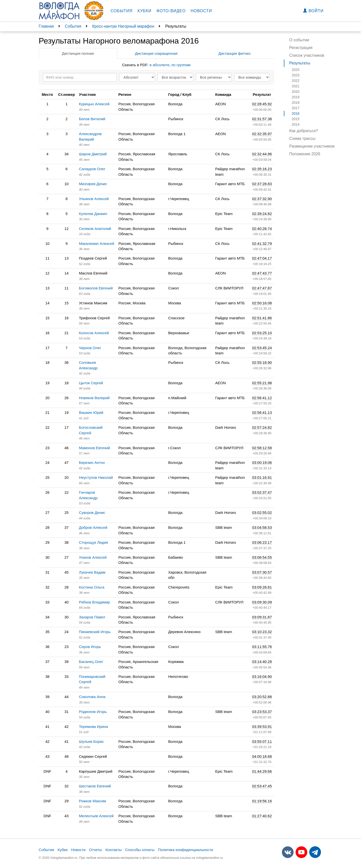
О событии (299, 40)
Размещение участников (312, 146)
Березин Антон (92, 462)
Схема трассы (302, 138)
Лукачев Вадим (92, 572)
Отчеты (96, 850)
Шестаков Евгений (95, 786)
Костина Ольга (92, 587)
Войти (313, 11)
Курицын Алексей (94, 104)
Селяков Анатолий (95, 229)
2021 (296, 86)
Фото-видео (171, 11)
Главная (46, 26)
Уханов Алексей (93, 557)
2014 (296, 124)
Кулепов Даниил (93, 214)
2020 (296, 92)
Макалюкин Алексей (97, 244)
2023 (296, 75)
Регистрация (301, 48)
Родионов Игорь (93, 712)
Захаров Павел (92, 617)
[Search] (80, 77)
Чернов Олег (90, 348)
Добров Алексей (93, 527)
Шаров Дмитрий (93, 154)
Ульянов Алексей (94, 199)
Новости (201, 11)
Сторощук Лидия (93, 542)
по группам (181, 65)
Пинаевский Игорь (95, 632)
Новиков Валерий (94, 398)
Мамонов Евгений (94, 448)
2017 (296, 108)
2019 (296, 97)
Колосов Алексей (94, 333)
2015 (296, 119)
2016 (296, 113)
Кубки (145, 11)
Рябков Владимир (94, 602)
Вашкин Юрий (91, 412)
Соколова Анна (92, 697)
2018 (296, 103)
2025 (296, 70)
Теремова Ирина (93, 727)
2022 (296, 81)
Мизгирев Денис (93, 184)
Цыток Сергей (91, 383)
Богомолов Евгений (96, 288)
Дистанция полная (78, 53)
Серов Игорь (90, 647)
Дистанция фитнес (235, 53)
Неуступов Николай (96, 477)
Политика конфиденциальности (185, 850)
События (122, 11)
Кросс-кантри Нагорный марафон (123, 26)
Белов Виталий (92, 119)
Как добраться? (304, 131)
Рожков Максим (92, 801)
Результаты (300, 63)
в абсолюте (159, 65)
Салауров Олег (92, 169)
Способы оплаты (140, 850)
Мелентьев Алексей (96, 816)
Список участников (307, 55)
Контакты (114, 850)
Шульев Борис (91, 741)
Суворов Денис (92, 513)
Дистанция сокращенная (156, 53)
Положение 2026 (305, 154)
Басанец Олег (91, 662)
